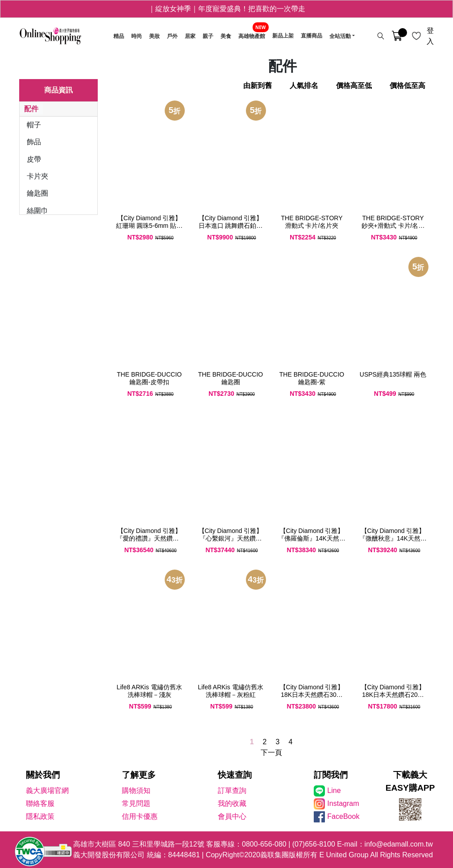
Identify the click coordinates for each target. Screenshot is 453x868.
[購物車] (397, 36)
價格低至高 (407, 86)
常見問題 (136, 803)
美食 (226, 36)
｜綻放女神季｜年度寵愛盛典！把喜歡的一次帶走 (227, 9)
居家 (190, 36)
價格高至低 (354, 86)
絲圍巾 (37, 211)
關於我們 (43, 775)
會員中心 (232, 816)
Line (334, 790)
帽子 (34, 125)
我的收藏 (232, 803)
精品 (119, 36)
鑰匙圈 (37, 193)
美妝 (154, 36)
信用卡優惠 (140, 816)
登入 (430, 36)
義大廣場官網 (47, 790)
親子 (208, 36)
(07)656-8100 (314, 844)
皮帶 (34, 159)
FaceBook (343, 816)
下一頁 (271, 753)
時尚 (137, 36)
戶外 (172, 36)
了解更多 (139, 775)
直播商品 (312, 36)
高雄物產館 (252, 36)
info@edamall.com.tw (399, 844)
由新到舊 (258, 86)
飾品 (34, 142)
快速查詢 (235, 775)
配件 (31, 109)
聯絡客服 (40, 803)
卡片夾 (37, 176)
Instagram (343, 803)
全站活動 (340, 36)
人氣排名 (304, 86)
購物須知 (136, 790)
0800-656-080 (264, 844)
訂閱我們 (331, 775)
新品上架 (283, 36)
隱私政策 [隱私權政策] (40, 816)
